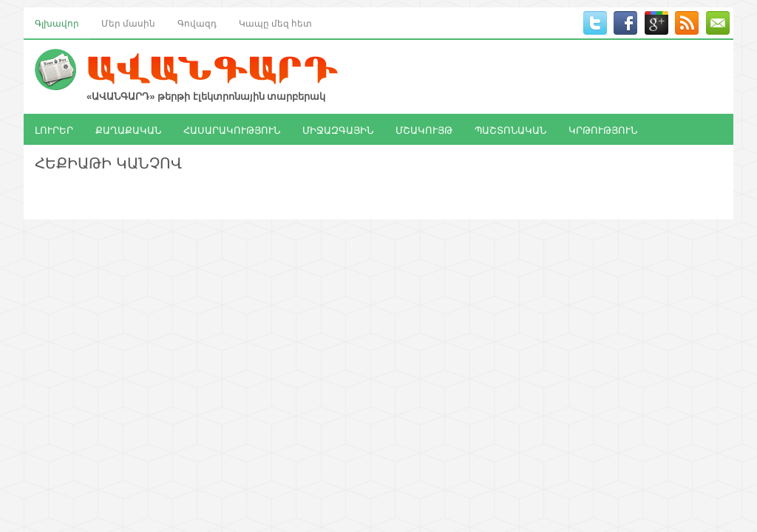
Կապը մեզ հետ (275, 23)
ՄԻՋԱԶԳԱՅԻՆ (338, 129)
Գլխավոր (57, 23)
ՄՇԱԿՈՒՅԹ (424, 129)
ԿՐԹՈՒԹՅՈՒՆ (603, 129)
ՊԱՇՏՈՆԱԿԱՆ (510, 129)
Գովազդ (197, 23)
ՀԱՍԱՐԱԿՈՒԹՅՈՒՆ (232, 129)
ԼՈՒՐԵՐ (54, 129)
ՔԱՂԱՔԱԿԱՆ (128, 129)
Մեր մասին (128, 23)
